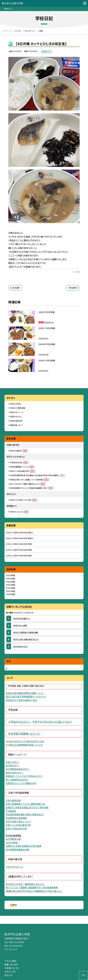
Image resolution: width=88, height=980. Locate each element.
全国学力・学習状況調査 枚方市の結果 (24, 846)
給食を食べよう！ (16, 425)
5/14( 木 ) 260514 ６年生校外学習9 (19, 544)
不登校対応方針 (19, 463)
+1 (17, 217)
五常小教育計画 (13, 800)
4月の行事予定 (19, 451)
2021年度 (11, 591)
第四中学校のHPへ (15, 773)
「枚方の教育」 (12, 843)
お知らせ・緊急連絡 (18, 408)
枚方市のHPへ (12, 765)
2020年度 (11, 594)
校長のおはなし (16, 417)
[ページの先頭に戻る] (83, 976)
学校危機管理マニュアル (22, 467)
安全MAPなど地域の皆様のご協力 (22, 700)
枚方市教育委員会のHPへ (18, 769)
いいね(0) (76, 272)
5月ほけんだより (19, 512)
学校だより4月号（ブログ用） (24, 500)
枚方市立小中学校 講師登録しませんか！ (25, 884)
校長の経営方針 (16, 421)
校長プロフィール (17, 412)
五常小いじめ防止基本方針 (18, 825)
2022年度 (11, 588)
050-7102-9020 (17, 942)
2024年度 (11, 582)
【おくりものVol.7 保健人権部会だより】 (28, 484)
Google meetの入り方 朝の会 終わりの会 (25, 741)
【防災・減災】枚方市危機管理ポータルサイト (26, 696)
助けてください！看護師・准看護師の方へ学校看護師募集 (32, 887)
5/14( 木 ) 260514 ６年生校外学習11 (19, 533)
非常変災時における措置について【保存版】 (29, 480)
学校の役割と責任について (18, 821)
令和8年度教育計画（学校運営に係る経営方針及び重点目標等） (37, 475)
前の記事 (16, 288)
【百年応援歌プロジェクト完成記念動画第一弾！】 (31, 488)
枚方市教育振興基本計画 (17, 849)
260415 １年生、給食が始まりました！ (26, 639)
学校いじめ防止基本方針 (22, 471)
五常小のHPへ (12, 762)
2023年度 (11, 585)
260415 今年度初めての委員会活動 (26, 632)
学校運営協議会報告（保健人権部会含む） (25, 814)
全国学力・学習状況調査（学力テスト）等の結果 (27, 807)
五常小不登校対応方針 (16, 828)
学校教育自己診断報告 (16, 818)
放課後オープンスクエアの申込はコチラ (24, 776)
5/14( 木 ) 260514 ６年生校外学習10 (19, 538)
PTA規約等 (11, 811)
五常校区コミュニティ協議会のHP (21, 783)
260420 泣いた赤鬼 (20, 625)
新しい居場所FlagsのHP (17, 780)
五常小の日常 (15, 404)
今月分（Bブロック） (14, 867)
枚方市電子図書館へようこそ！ (24, 734)
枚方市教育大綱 (13, 839)
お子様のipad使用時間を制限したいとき (24, 745)
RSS (15, 905)
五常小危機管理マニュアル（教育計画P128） (26, 804)
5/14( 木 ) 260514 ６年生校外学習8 (19, 550)
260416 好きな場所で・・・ (22, 618)
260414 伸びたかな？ (21, 646)
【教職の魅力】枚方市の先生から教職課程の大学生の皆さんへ (34, 891)
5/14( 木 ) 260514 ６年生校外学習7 (19, 556)
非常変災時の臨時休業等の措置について (25, 693)
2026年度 (11, 575)
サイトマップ (12, 949)
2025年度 (11, 579)
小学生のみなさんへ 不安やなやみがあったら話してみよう (40, 722)
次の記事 (72, 288)
